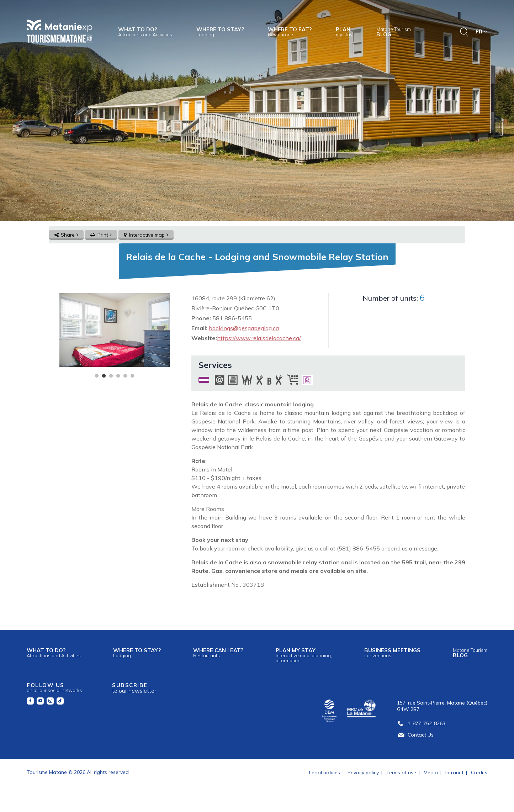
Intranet (454, 773)
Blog (394, 32)
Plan (344, 32)
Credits (479, 773)
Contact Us (415, 735)
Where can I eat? (218, 653)
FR (481, 31)
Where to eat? (290, 32)
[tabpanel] (115, 330)
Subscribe (134, 688)
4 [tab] (118, 376)
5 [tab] (125, 376)
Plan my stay (304, 655)
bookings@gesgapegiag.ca (244, 328)
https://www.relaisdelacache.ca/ (259, 338)
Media (431, 773)
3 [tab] (111, 376)
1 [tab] (97, 376)
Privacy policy (363, 773)
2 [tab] (104, 376)
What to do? (145, 32)
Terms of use (401, 773)
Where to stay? (220, 32)
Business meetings (392, 653)
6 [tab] (132, 376)
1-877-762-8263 (421, 723)
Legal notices (325, 773)
